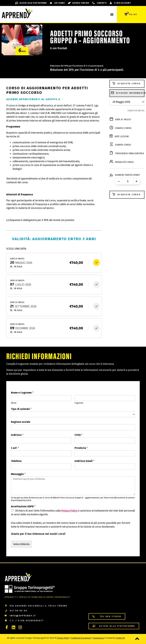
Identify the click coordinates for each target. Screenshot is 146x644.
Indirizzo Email (84, 461)
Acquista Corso (126, 84)
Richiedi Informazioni (128, 93)
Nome (14, 403)
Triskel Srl (120, 638)
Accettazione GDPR (23, 506)
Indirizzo (17, 435)
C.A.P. (15, 448)
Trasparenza (98, 638)
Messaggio (18, 474)
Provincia (81, 448)
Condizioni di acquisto (81, 638)
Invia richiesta (21, 544)
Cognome (79, 403)
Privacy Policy (69, 511)
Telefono (16, 461)
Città (78, 435)
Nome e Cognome (22, 393)
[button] (112, 14)
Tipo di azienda (21, 409)
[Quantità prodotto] (128, 181)
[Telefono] (41, 466)
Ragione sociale (21, 422)
